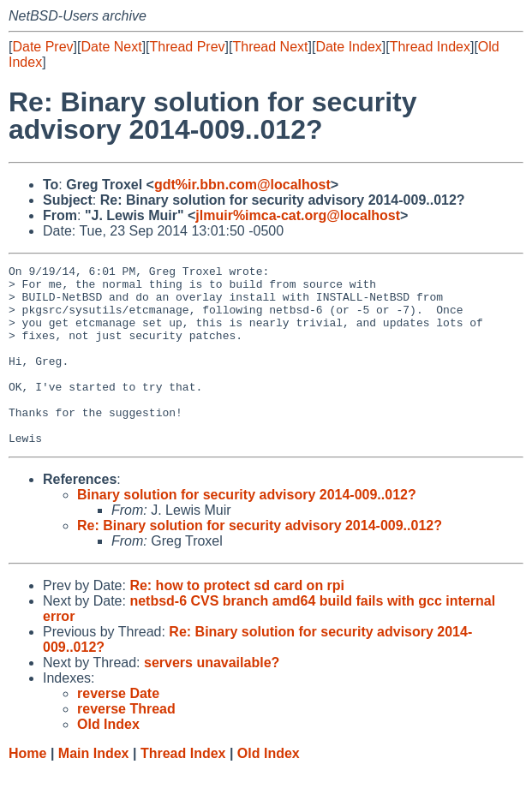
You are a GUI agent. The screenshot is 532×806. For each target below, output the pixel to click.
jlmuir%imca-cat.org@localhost (298, 215)
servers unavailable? (212, 699)
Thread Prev (188, 47)
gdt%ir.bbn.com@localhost (242, 185)
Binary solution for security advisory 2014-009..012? (247, 531)
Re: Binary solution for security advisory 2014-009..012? (260, 561)
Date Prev (42, 47)
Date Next (111, 47)
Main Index (94, 789)
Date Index (348, 47)
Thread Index (430, 47)
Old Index (269, 789)
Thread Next (270, 47)
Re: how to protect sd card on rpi (237, 621)
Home (27, 789)
